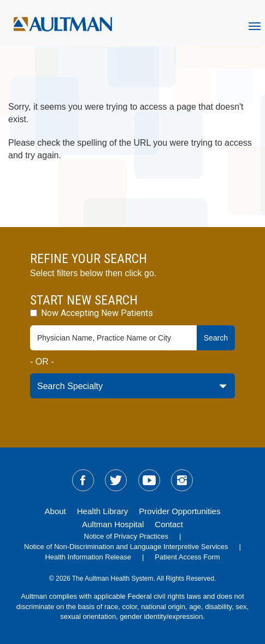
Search (216, 338)
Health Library (102, 511)
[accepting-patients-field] (34, 313)
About (55, 511)
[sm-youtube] (149, 480)
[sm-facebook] (83, 480)
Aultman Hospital (113, 524)
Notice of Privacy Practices (126, 536)
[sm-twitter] (116, 480)
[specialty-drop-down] (132, 386)
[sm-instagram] (182, 480)
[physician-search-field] (114, 338)
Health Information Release (88, 557)
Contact (169, 524)
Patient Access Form (187, 557)
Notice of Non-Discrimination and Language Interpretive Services (126, 547)
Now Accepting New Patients (92, 313)
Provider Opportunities (179, 511)
